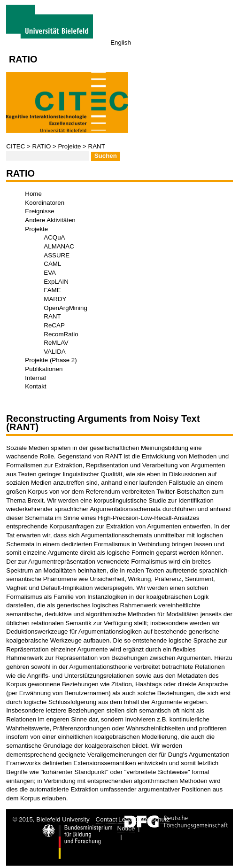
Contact (107, 819)
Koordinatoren (45, 203)
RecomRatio (61, 334)
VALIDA (54, 352)
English (121, 43)
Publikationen (44, 369)
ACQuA (54, 237)
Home (33, 194)
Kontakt (35, 386)
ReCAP (54, 325)
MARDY (55, 299)
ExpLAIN (56, 282)
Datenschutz (152, 819)
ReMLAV (56, 343)
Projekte (69, 146)
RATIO (42, 146)
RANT (97, 146)
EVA (50, 273)
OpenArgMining (66, 308)
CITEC (15, 146)
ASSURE (57, 255)
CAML (52, 264)
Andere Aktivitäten (50, 220)
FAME (52, 290)
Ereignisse (39, 211)
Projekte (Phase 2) (51, 360)
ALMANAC (59, 246)
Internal (35, 378)
